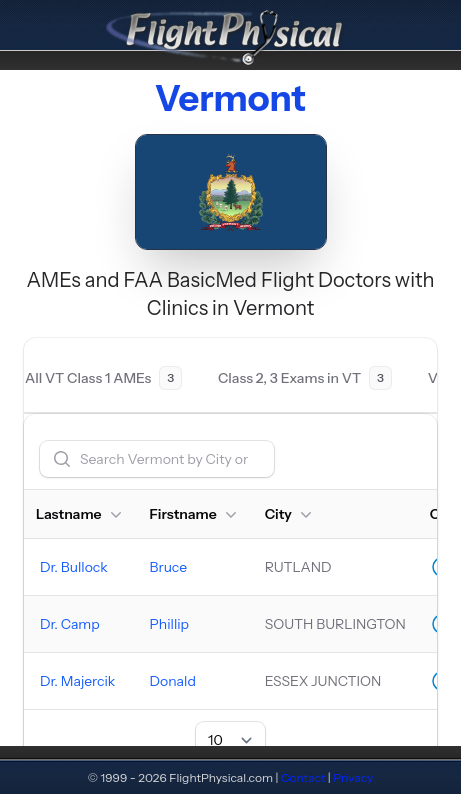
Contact (303, 777)
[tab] (103, 378)
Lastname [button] (81, 514)
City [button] (290, 514)
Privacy (353, 777)
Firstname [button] (195, 514)
